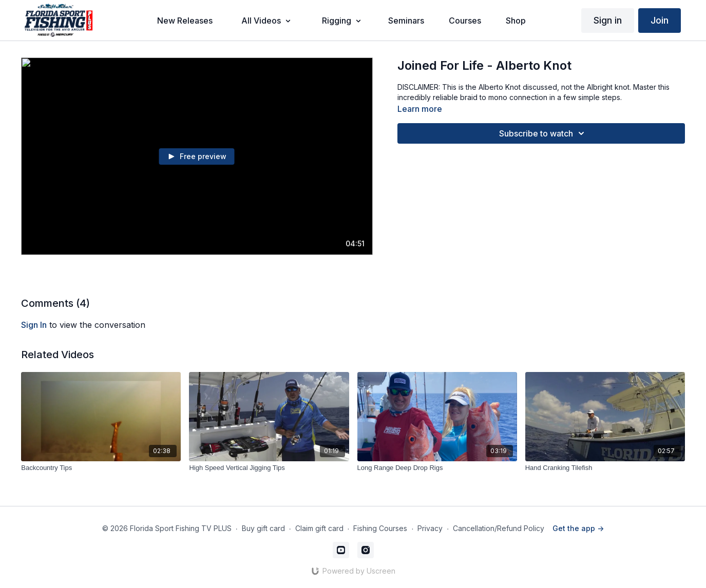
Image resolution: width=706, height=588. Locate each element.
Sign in (608, 20)
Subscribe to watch (543, 133)
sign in (34, 325)
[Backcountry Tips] (101, 468)
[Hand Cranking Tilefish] (605, 468)
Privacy (430, 528)
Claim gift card (319, 528)
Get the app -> (578, 528)
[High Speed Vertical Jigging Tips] (269, 468)
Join (660, 20)
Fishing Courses (380, 528)
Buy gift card (263, 528)
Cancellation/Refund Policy (499, 528)
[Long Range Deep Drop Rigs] (437, 468)
